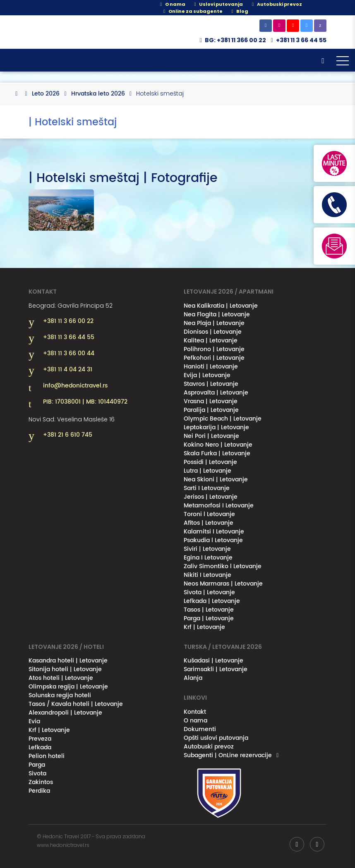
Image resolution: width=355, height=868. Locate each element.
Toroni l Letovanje (209, 514)
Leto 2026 (46, 94)
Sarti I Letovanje (207, 488)
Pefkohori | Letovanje (214, 358)
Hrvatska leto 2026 (98, 94)
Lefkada (40, 747)
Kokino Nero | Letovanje (218, 445)
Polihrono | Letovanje (214, 349)
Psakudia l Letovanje (213, 540)
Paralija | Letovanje (211, 410)
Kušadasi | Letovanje (213, 661)
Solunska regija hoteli (60, 695)
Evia (34, 721)
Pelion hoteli (47, 756)
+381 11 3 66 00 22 (68, 321)
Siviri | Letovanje (207, 549)
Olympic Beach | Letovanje (223, 419)
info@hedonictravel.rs (75, 386)
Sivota (37, 774)
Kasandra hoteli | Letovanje (68, 661)
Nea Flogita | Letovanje (217, 314)
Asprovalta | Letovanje (216, 393)
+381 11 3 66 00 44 (69, 354)
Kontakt (195, 712)
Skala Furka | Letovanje (217, 453)
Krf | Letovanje (204, 627)
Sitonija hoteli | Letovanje (65, 669)
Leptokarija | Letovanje (216, 427)
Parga (37, 765)
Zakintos (41, 782)
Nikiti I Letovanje (207, 575)
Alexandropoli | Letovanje (65, 713)
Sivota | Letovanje (209, 592)
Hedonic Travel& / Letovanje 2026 (70, 32)
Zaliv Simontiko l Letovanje (223, 566)
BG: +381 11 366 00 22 (232, 40)
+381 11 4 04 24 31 (68, 370)
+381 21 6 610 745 (68, 435)
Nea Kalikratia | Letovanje (221, 306)
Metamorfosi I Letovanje (219, 506)
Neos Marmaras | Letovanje (223, 584)
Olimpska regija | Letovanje (68, 687)
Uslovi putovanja (217, 4)
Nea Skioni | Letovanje (216, 479)
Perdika (39, 791)
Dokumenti (200, 729)
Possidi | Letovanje (210, 462)
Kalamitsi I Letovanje (214, 532)
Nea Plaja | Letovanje (214, 323)
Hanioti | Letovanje (211, 367)
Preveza (40, 739)
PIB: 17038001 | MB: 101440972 (85, 402)
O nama (172, 4)
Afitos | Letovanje (209, 523)
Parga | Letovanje (209, 618)
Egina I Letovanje (208, 558)
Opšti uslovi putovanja (216, 738)
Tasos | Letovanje (209, 610)
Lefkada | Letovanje (212, 601)
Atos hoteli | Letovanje (61, 678)
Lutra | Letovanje (207, 471)
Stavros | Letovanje (211, 384)
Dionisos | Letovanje (213, 332)
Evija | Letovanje (207, 375)
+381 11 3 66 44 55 (301, 40)
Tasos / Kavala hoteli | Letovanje (76, 704)
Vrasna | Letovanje (211, 401)
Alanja (193, 678)
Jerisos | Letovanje (211, 497)
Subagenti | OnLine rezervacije (228, 755)
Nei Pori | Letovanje (211, 436)
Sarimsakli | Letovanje (216, 669)
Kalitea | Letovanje (211, 341)
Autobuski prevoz (209, 747)
